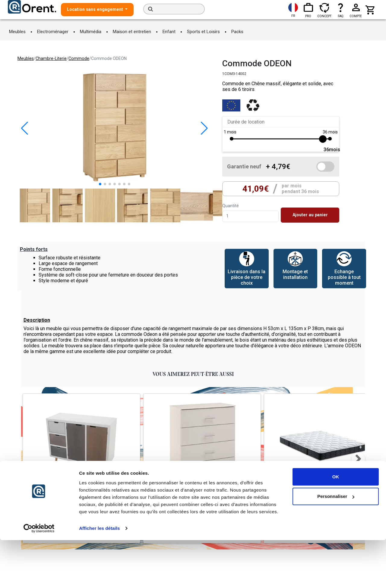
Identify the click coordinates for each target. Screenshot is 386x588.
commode (79, 58)
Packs (237, 32)
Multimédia (91, 32)
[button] (204, 128)
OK (336, 525)
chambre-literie (51, 58)
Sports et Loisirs (203, 32)
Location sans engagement (96, 9)
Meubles (17, 32)
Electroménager (53, 32)
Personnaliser (336, 544)
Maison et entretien (132, 32)
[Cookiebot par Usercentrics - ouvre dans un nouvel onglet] (39, 576)
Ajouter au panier (310, 215)
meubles (26, 58)
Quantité (231, 206)
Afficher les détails (99, 576)
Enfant (169, 32)
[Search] (174, 9)
